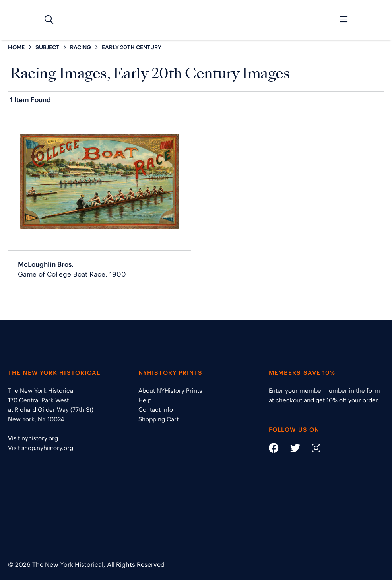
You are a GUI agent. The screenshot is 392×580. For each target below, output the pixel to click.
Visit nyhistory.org (33, 438)
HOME (16, 47)
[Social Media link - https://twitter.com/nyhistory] (290, 449)
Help (145, 400)
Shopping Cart (158, 419)
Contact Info (156, 410)
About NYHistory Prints (170, 391)
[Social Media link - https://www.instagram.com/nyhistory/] (311, 449)
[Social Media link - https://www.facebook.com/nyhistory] (274, 449)
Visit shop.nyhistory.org (41, 448)
